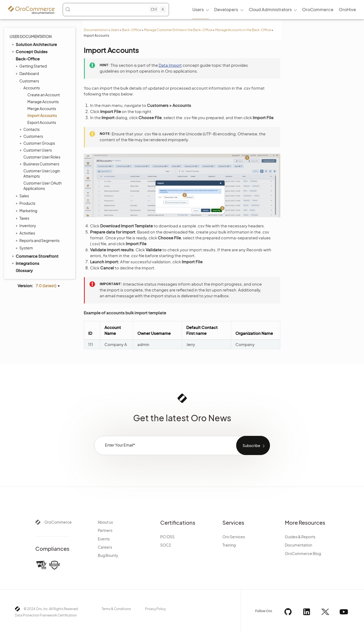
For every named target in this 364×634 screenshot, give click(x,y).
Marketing (27, 211)
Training (229, 545)
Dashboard (28, 73)
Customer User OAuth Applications (43, 186)
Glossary (24, 270)
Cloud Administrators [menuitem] (270, 9)
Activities (26, 233)
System (25, 248)
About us (105, 522)
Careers (105, 547)
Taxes (23, 218)
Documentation (96, 30)
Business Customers (40, 164)
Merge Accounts (42, 109)
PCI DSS (167, 537)
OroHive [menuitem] (347, 9)
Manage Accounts (43, 102)
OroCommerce (58, 522)
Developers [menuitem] (226, 9)
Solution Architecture (34, 44)
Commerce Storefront (35, 256)
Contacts (30, 129)
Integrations (25, 263)
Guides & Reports (300, 537)
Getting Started (32, 66)
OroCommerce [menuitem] (318, 9)
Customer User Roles (42, 157)
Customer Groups (38, 143)
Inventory (26, 226)
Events (104, 539)
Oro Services (234, 537)
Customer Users (36, 150)
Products (26, 203)
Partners (105, 530)
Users (115, 30)
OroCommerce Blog (303, 553)
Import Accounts (42, 115)
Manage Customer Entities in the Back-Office (178, 30)
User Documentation (31, 36)
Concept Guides (29, 51)
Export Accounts (42, 122)
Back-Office (132, 30)
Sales (23, 196)
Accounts (30, 88)
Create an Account (44, 95)
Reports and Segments (38, 240)
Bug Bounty (108, 555)
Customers (28, 81)
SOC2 (166, 545)
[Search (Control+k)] (116, 9)
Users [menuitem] (198, 9)
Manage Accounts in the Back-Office (243, 30)
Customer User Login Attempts (42, 173)
